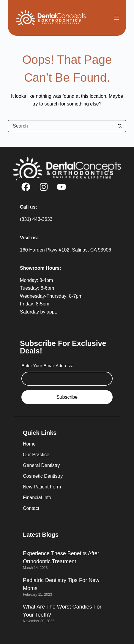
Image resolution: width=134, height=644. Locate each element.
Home (29, 444)
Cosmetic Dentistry (43, 476)
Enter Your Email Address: (47, 366)
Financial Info (37, 498)
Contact (31, 508)
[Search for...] (61, 126)
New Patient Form (42, 487)
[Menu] (116, 18)
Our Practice (36, 455)
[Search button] (120, 126)
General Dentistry (41, 465)
